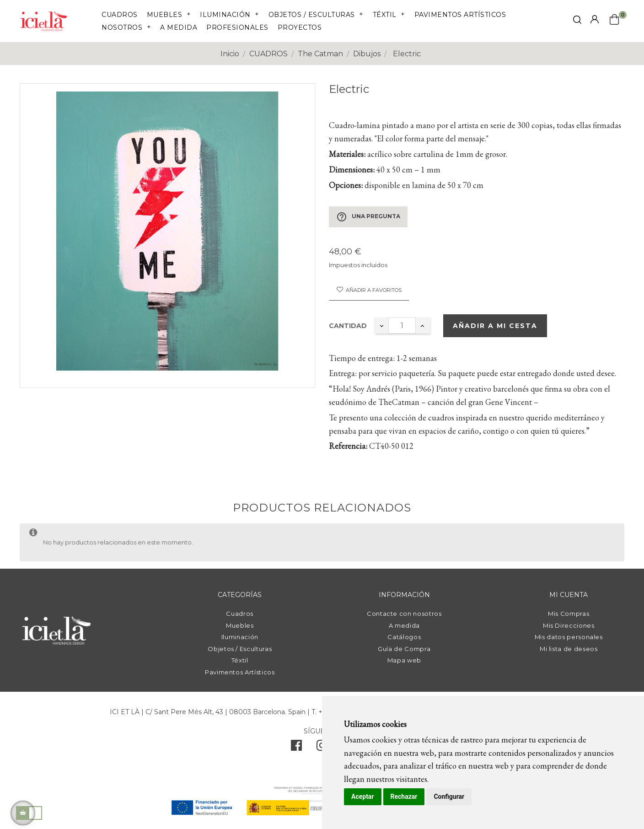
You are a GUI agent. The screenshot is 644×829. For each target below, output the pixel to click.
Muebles (240, 625)
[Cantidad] (402, 326)
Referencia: (348, 446)
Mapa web (404, 660)
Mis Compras (569, 614)
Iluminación (240, 637)
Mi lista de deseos (569, 649)
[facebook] (296, 748)
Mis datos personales (569, 637)
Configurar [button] (449, 797)
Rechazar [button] (404, 797)
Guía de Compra (404, 649)
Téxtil (240, 660)
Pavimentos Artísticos (240, 672)
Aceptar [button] (363, 797)
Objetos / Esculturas (240, 649)
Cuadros (240, 614)
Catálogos (404, 637)
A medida (404, 625)
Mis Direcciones (569, 625)
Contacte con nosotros (404, 614)
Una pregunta (368, 217)
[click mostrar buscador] (577, 21)
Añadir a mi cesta (495, 326)
